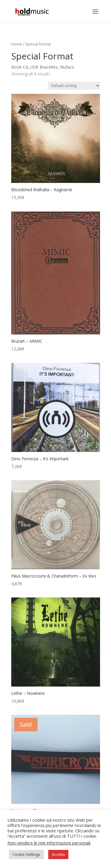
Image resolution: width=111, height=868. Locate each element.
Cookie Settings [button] (26, 854)
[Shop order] (74, 86)
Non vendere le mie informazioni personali (49, 843)
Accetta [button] (58, 854)
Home (17, 44)
